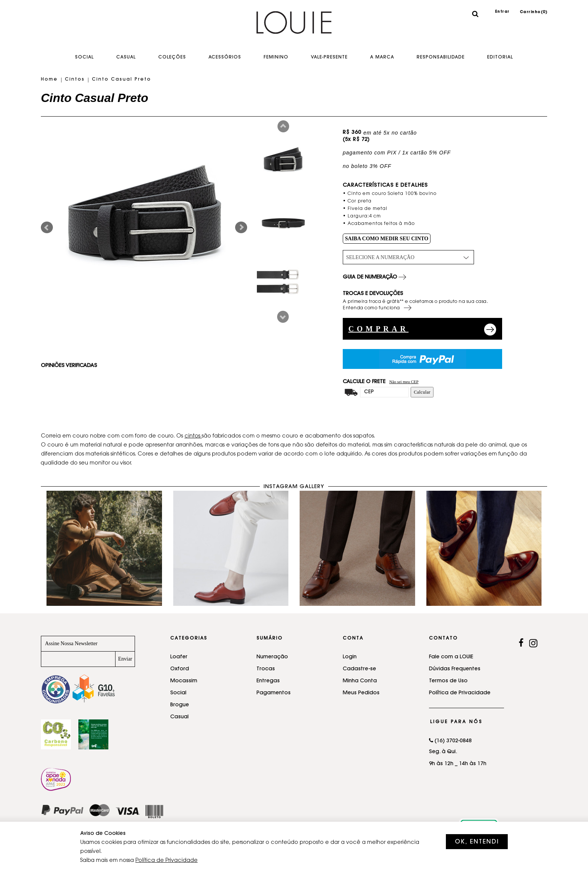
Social (84, 57)
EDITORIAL (500, 57)
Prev (283, 126)
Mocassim (184, 681)
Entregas (268, 681)
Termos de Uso (448, 681)
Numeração (272, 657)
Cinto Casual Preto (121, 79)
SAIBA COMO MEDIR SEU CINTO (387, 239)
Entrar (502, 12)
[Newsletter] (78, 659)
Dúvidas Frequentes (455, 669)
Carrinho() (534, 12)
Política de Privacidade (460, 693)
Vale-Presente (329, 57)
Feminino (276, 57)
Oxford (180, 669)
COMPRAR (378, 329)
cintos (193, 436)
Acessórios (225, 57)
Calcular (422, 392)
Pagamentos (274, 693)
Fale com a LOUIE (451, 657)
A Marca (382, 57)
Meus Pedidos (361, 693)
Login (350, 657)
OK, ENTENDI (477, 842)
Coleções (172, 57)
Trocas (266, 669)
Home (49, 79)
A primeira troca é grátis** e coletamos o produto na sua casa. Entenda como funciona (415, 306)
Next (283, 317)
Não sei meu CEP (404, 382)
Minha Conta (360, 681)
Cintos (75, 79)
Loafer (179, 657)
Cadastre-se (359, 669)
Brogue (180, 705)
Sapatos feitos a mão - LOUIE (294, 28)
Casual (126, 57)
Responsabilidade (441, 57)
